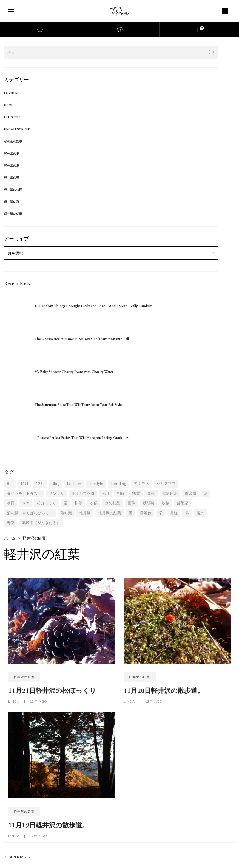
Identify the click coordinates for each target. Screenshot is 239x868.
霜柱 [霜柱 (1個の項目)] (174, 513)
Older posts (19, 857)
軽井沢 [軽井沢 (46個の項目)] (85, 513)
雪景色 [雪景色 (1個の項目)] (146, 513)
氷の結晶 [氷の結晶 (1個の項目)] (113, 503)
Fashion (11, 93)
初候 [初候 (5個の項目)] (121, 493)
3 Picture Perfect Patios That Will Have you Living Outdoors (82, 437)
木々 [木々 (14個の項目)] (26, 503)
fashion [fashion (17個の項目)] (74, 484)
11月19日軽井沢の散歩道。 (48, 825)
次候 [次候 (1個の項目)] (94, 503)
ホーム (10, 538)
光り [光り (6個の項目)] (106, 493)
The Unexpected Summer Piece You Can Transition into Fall (82, 339)
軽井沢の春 (12, 178)
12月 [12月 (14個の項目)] (40, 484)
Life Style (12, 117)
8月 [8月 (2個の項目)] (10, 484)
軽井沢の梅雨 (13, 190)
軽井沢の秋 (12, 202)
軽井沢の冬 (12, 153)
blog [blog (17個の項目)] (56, 484)
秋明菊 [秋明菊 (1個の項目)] (149, 503)
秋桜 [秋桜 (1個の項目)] (166, 503)
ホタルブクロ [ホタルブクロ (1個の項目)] (83, 493)
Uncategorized (17, 129)
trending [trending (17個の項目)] (118, 484)
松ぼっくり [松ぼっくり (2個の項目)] (47, 503)
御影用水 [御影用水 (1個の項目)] (170, 493)
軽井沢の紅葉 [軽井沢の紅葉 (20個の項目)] (110, 513)
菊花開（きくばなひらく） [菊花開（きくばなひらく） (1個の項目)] (30, 513)
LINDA (15, 701)
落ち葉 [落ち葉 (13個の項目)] (66, 513)
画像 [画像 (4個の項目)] (132, 503)
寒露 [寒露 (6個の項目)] (136, 493)
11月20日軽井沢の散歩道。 (164, 691)
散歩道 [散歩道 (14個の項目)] (191, 493)
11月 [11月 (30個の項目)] (24, 484)
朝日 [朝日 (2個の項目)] (11, 503)
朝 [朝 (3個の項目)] (206, 493)
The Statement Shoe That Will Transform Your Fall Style (78, 404)
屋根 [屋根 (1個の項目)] (151, 493)
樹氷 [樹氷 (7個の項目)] (79, 503)
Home (8, 105)
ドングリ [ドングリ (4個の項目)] (56, 493)
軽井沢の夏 (12, 165)
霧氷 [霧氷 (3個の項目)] (200, 513)
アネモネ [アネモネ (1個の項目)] (141, 484)
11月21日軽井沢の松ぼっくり (52, 691)
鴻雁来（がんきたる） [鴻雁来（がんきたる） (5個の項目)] (41, 523)
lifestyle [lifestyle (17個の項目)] (96, 484)
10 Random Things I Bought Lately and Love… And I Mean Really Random (93, 306)
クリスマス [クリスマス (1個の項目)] (166, 484)
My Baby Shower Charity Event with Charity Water (74, 372)
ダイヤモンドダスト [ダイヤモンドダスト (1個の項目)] (24, 493)
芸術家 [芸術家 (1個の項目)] (183, 503)
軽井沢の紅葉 (13, 214)
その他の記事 (13, 141)
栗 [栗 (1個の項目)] (66, 503)
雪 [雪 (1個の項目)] (130, 513)
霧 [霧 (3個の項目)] (187, 513)
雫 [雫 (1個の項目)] (161, 513)
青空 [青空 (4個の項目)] (11, 523)
